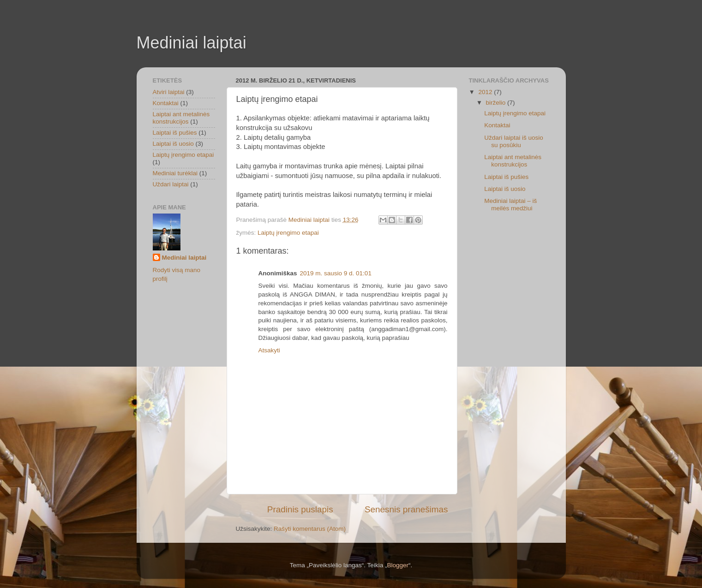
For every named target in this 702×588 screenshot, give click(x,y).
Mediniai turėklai (175, 173)
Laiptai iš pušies (175, 133)
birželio (497, 103)
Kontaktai (166, 103)
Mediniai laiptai (192, 43)
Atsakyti (269, 350)
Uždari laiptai (171, 184)
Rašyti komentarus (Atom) (310, 529)
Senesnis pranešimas (406, 509)
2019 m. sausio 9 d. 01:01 (336, 273)
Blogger (398, 565)
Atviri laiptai (169, 92)
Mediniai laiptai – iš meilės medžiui (510, 205)
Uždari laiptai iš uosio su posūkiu (514, 141)
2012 (486, 92)
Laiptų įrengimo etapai (288, 233)
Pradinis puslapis (300, 509)
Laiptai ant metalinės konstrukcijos (181, 118)
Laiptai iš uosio (173, 144)
